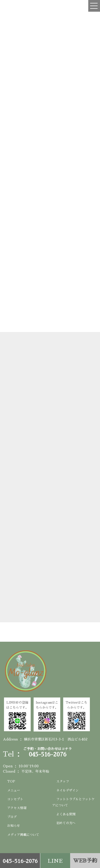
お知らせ (14, 826)
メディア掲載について (23, 835)
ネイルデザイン (67, 790)
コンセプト (15, 799)
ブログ (12, 817)
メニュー (14, 790)
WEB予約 (85, 861)
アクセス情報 (17, 808)
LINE (55, 861)
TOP (11, 781)
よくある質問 (66, 814)
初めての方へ (66, 823)
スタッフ (63, 781)
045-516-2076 (20, 861)
